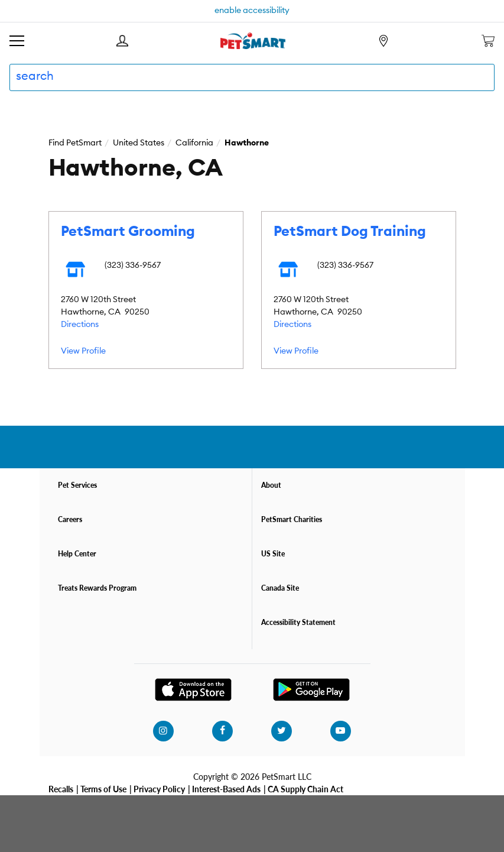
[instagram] (163, 731)
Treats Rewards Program (97, 588)
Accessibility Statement (298, 622)
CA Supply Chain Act (305, 789)
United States (139, 143)
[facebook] (222, 731)
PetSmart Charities (292, 519)
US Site (273, 554)
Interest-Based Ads (226, 789)
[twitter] (281, 731)
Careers (70, 519)
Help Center (77, 554)
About (271, 485)
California (194, 143)
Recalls (61, 789)
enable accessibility (252, 11)
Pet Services (77, 485)
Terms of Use (103, 789)
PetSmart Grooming (128, 232)
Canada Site (280, 588)
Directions (80, 325)
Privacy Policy (159, 789)
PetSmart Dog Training (350, 232)
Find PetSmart (75, 143)
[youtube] (340, 731)
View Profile (83, 351)
